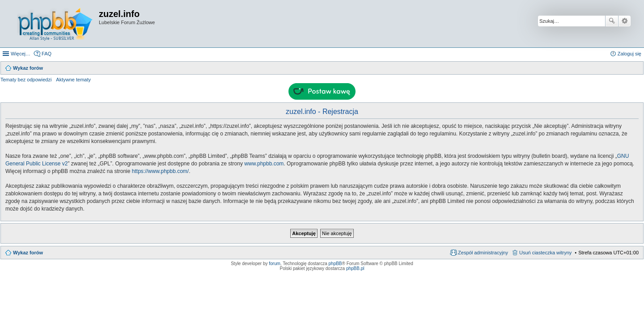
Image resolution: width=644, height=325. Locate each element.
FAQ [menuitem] (47, 54)
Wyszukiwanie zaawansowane (625, 21)
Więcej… (21, 54)
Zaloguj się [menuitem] (629, 54)
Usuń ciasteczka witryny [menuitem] (545, 253)
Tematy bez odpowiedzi (26, 80)
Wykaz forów (28, 253)
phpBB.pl (355, 268)
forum (275, 264)
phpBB (335, 264)
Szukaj (612, 21)
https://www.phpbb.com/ (160, 171)
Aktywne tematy (73, 80)
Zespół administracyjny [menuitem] (483, 253)
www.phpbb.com (264, 164)
